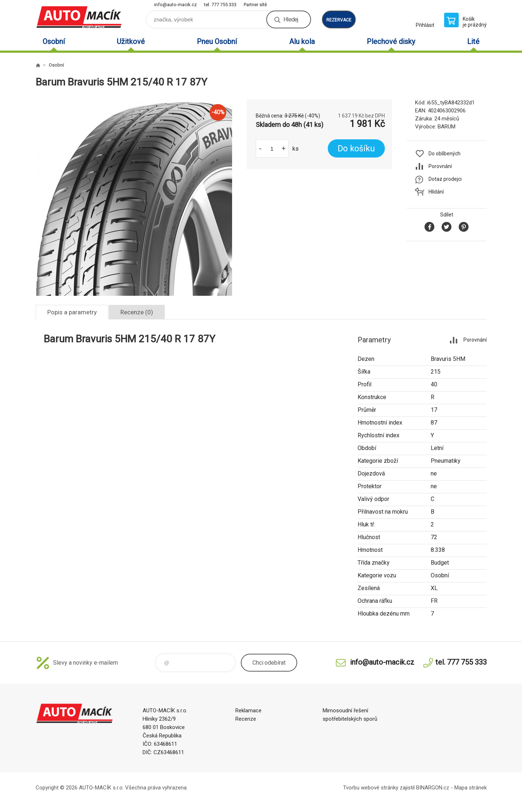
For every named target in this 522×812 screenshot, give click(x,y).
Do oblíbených (445, 154)
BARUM (447, 127)
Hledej (291, 19)
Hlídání (436, 192)
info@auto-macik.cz (176, 5)
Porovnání (440, 166)
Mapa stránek (471, 788)
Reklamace (248, 710)
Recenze (246, 719)
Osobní (54, 41)
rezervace (339, 20)
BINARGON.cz (433, 788)
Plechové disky (391, 41)
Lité (473, 41)
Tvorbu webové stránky (371, 788)
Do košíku (356, 149)
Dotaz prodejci (445, 179)
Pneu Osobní (217, 41)
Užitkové (131, 41)
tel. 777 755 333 (220, 5)
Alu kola (302, 41)
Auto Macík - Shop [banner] (79, 17)
